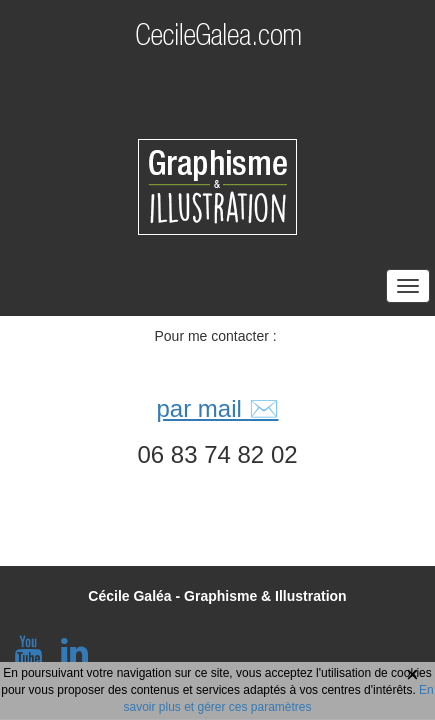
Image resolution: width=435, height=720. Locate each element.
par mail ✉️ (217, 408)
